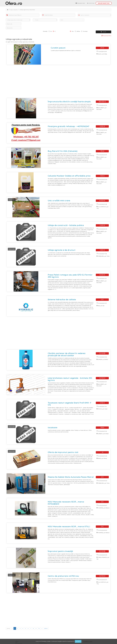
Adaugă (104, 3)
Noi (73, 31)
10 (39, 628)
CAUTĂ (103, 32)
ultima (46, 628)
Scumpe (85, 31)
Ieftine (78, 31)
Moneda (45, 31)
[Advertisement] (55, 82)
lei (51, 31)
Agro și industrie (14, 10)
